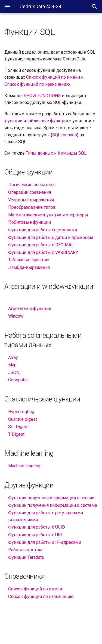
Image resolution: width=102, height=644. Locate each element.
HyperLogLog (21, 412)
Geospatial (18, 380)
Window (16, 316)
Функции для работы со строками (43, 230)
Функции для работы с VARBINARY (43, 252)
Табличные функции (29, 260)
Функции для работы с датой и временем (51, 237)
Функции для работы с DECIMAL (41, 245)
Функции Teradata (26, 557)
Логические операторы (32, 185)
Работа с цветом (25, 550)
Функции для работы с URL (36, 535)
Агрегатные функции (30, 309)
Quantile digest (23, 419)
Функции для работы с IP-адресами (45, 542)
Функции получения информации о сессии (51, 498)
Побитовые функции (30, 222)
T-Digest (16, 434)
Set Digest (18, 427)
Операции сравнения (30, 192)
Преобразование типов (32, 207)
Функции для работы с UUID (37, 527)
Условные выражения (31, 200)
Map (12, 365)
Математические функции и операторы (48, 215)
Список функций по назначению (41, 597)
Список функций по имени (35, 589)
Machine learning (24, 466)
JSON (14, 372)
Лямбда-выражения (29, 267)
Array (13, 358)
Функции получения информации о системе (53, 505)
